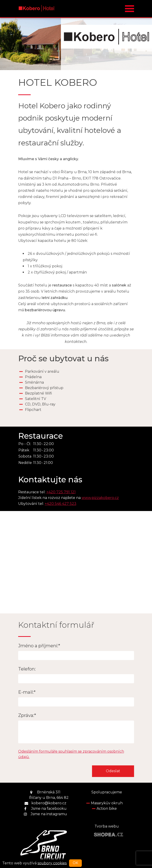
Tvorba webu (107, 826)
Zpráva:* (27, 715)
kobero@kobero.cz (49, 803)
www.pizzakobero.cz (100, 498)
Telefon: (27, 669)
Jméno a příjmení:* (39, 646)
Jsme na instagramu (49, 814)
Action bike (107, 809)
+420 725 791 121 (61, 492)
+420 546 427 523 (61, 504)
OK (75, 863)
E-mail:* (27, 692)
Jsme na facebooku (49, 809)
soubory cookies (52, 863)
